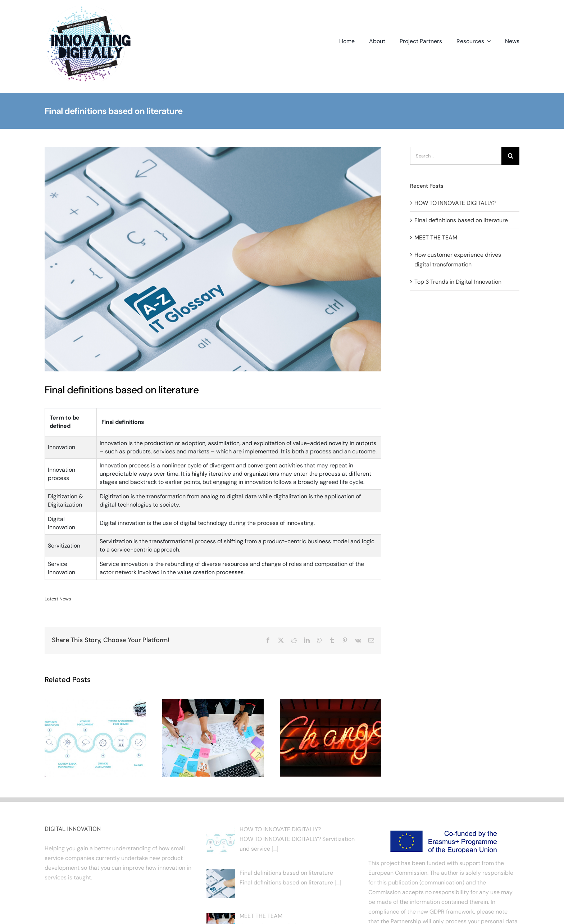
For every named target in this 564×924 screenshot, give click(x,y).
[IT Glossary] (213, 259)
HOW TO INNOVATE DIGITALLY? (455, 203)
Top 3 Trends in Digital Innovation (458, 282)
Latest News (58, 599)
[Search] (510, 156)
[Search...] (456, 156)
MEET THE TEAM (436, 237)
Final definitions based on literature (461, 220)
